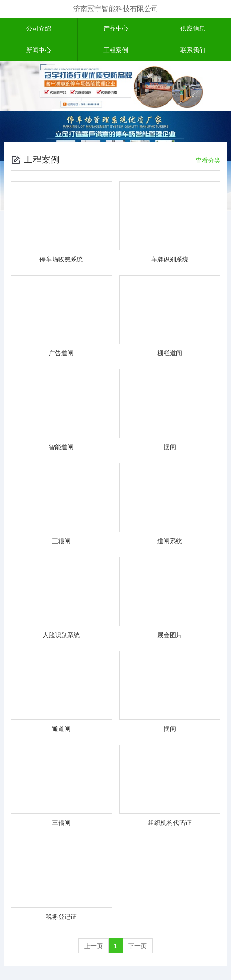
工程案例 (116, 50)
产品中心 (116, 28)
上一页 (94, 946)
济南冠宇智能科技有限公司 (116, 9)
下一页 (137, 946)
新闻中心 (39, 50)
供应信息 (193, 28)
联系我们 (193, 50)
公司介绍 (39, 28)
